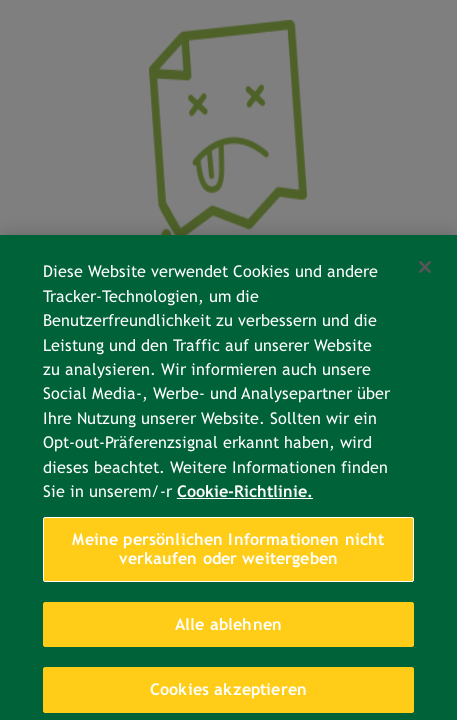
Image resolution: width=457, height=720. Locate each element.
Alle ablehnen (228, 634)
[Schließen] (425, 277)
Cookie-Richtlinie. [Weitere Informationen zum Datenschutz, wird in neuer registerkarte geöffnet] (245, 501)
